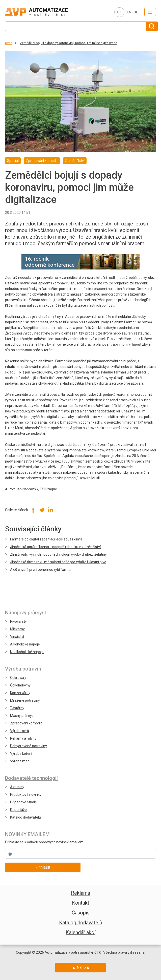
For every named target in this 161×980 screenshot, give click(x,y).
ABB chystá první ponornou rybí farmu (40, 570)
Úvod (9, 43)
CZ (119, 12)
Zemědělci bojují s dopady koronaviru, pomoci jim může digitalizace (69, 43)
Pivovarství (19, 621)
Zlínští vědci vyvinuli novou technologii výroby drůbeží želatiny (58, 554)
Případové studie (23, 802)
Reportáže (18, 810)
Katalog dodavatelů (25, 817)
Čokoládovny (20, 685)
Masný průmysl (22, 716)
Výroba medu (21, 761)
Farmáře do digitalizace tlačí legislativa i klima (46, 539)
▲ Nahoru (81, 967)
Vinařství (17, 637)
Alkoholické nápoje (25, 644)
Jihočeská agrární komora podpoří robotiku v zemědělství (55, 547)
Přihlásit (43, 867)
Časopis (81, 913)
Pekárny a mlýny (23, 738)
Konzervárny (20, 693)
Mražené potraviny (25, 700)
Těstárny (17, 708)
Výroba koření (21, 754)
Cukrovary (18, 678)
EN (129, 12)
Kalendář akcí (80, 932)
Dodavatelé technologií (31, 778)
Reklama (80, 893)
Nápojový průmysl (25, 613)
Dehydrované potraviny (29, 746)
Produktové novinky (26, 795)
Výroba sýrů (20, 731)
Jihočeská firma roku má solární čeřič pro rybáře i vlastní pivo (58, 562)
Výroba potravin (23, 669)
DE (136, 12)
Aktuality (17, 787)
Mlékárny (17, 629)
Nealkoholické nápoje (27, 652)
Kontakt (81, 903)
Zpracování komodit (26, 723)
